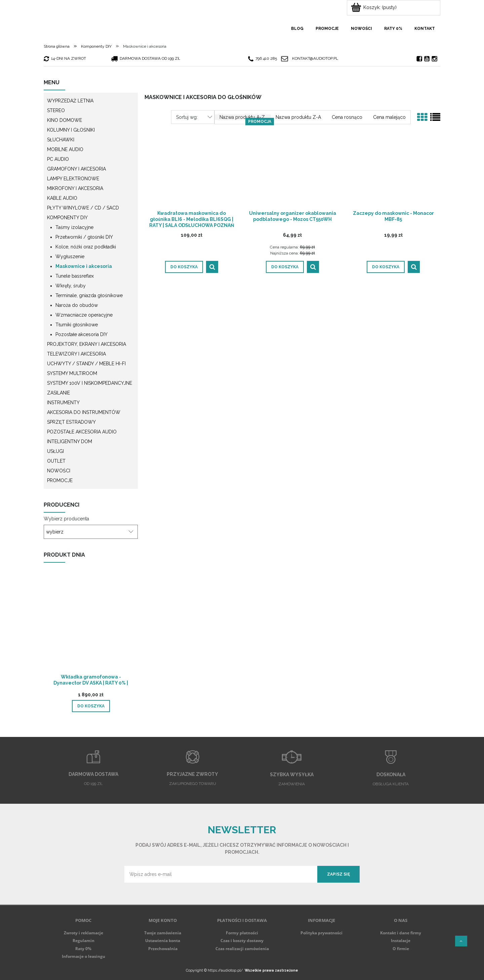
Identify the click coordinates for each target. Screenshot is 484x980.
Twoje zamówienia (163, 933)
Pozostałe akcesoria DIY (82, 334)
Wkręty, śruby (71, 286)
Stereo (56, 110)
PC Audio (58, 159)
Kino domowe (65, 120)
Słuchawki (61, 140)
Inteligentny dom (70, 441)
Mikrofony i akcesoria (75, 188)
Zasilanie (58, 393)
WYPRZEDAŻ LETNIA (70, 101)
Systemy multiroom (72, 373)
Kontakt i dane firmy (401, 933)
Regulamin (84, 941)
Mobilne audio (65, 149)
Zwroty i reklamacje (84, 933)
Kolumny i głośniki (71, 130)
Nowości (59, 471)
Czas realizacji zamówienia (242, 949)
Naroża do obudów (77, 305)
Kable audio (62, 198)
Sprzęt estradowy (71, 422)
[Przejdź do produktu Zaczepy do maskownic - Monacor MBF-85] (393, 165)
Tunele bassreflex (75, 276)
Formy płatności (242, 933)
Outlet (56, 461)
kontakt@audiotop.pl (315, 58)
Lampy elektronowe (73, 179)
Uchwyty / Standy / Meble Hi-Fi (86, 364)
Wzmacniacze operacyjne (84, 315)
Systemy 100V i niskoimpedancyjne (90, 383)
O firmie (401, 949)
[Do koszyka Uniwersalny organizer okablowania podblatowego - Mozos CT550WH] (285, 267)
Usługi (55, 451)
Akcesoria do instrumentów (84, 412)
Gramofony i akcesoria (76, 169)
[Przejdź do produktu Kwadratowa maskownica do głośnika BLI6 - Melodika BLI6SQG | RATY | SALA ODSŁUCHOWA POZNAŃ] (192, 165)
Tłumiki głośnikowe (77, 325)
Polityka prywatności (321, 933)
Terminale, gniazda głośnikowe (89, 295)
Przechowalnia (163, 949)
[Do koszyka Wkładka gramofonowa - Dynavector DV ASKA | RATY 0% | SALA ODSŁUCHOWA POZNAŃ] (91, 706)
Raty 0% (83, 949)
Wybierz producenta (66, 519)
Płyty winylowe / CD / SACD (83, 208)
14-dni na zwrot (65, 59)
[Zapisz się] (338, 874)
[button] (212, 267)
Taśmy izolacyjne (74, 227)
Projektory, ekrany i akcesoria (87, 344)
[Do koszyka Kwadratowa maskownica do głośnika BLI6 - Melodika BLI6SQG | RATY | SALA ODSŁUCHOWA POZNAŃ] (184, 267)
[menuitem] (297, 29)
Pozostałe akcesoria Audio (82, 432)
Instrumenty (63, 403)
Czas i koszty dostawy (242, 941)
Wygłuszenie (70, 256)
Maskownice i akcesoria (84, 266)
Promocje (60, 480)
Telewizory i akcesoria (76, 354)
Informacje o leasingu (84, 956)
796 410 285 (263, 59)
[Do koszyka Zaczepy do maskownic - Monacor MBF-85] (386, 267)
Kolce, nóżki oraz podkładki (86, 247)
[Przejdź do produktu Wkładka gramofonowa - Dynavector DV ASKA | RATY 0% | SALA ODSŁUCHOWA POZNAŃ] (91, 629)
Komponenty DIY (67, 218)
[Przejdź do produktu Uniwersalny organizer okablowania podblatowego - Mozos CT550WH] (292, 165)
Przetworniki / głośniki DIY (84, 237)
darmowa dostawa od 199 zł (146, 59)
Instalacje (401, 941)
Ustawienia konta (163, 941)
